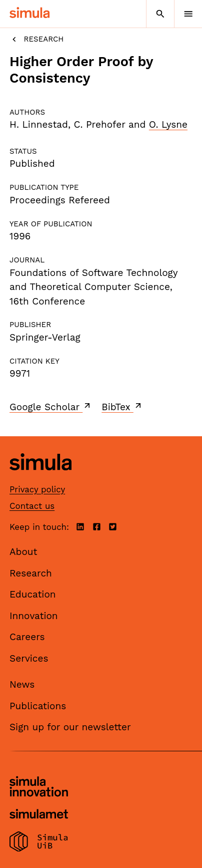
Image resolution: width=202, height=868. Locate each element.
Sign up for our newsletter (70, 727)
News (22, 684)
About (23, 552)
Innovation (34, 616)
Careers (27, 637)
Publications (38, 706)
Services (29, 658)
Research (36, 39)
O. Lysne (168, 124)
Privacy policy (37, 489)
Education (33, 594)
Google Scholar (51, 407)
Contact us (32, 506)
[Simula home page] (40, 478)
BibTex (122, 407)
